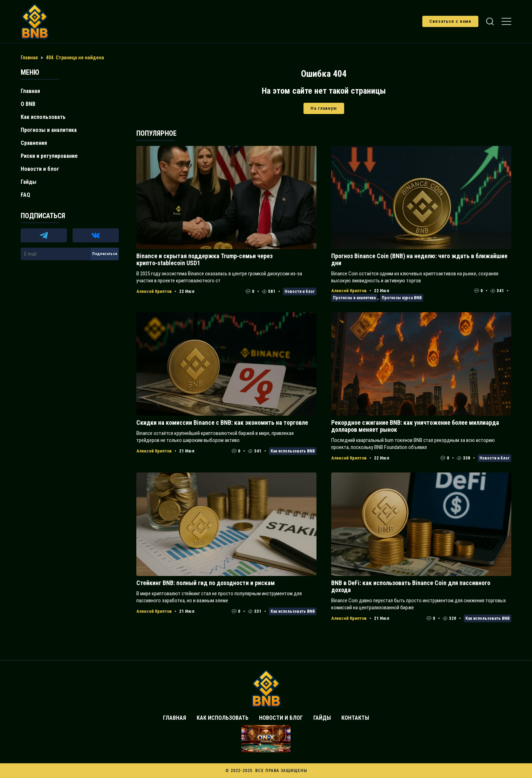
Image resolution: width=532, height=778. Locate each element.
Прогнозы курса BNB (402, 298)
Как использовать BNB (293, 451)
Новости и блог (300, 291)
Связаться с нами (450, 21)
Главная (30, 91)
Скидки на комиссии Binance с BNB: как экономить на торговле (222, 422)
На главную (324, 108)
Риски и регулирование (49, 156)
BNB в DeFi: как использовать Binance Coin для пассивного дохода (411, 586)
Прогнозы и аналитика (354, 298)
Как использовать (43, 117)
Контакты (355, 718)
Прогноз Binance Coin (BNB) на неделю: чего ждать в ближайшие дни (419, 259)
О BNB (28, 104)
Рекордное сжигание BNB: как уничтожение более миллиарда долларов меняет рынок (415, 426)
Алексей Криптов (154, 291)
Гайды (29, 182)
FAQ (25, 195)
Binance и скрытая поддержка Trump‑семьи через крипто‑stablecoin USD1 (204, 259)
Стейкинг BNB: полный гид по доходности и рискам (206, 583)
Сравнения (34, 143)
